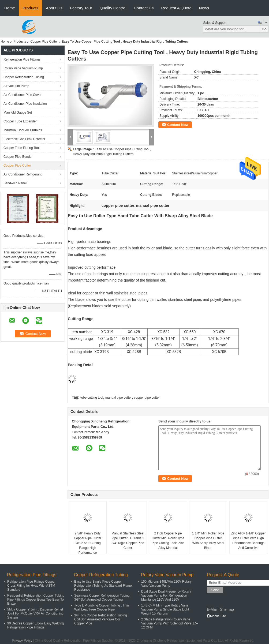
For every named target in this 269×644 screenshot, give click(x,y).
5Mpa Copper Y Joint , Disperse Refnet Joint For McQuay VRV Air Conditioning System (35, 613)
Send (215, 590)
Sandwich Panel (15, 183)
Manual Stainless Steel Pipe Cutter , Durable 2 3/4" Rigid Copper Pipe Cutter (128, 541)
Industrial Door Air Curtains (23, 130)
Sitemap (227, 609)
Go (264, 29)
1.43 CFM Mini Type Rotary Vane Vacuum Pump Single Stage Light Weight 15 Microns (165, 609)
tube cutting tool (92, 398)
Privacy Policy (22, 641)
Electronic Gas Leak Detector (24, 139)
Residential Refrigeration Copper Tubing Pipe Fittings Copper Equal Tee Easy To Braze (36, 600)
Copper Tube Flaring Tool (22, 148)
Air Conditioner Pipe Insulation (25, 104)
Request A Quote (176, 8)
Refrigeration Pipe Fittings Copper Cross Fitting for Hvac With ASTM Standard (31, 586)
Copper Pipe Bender (18, 157)
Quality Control (113, 8)
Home (10, 8)
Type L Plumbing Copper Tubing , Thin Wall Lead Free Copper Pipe (102, 607)
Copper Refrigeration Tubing (24, 77)
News (204, 8)
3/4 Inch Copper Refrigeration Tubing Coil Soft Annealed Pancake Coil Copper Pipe (101, 619)
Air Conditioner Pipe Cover (23, 95)
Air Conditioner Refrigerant (23, 174)
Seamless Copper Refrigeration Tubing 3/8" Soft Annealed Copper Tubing (102, 598)
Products (30, 8)
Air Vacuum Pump (16, 86)
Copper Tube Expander (20, 121)
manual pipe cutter (119, 398)
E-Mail (212, 609)
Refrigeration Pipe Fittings (22, 59)
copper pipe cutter (147, 398)
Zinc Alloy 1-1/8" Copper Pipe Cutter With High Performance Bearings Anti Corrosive (249, 541)
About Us (54, 8)
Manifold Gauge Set (18, 113)
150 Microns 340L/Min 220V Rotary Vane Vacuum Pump (166, 584)
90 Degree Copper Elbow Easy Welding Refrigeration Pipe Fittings (36, 625)
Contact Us (144, 8)
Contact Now (178, 125)
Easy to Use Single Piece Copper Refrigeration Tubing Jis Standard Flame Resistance (103, 586)
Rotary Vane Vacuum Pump (23, 68)
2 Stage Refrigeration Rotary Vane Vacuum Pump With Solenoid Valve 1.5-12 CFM (170, 623)
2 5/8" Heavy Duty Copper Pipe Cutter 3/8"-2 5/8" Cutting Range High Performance (88, 543)
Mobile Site (216, 616)
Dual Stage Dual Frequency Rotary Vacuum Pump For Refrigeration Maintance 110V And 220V (166, 596)
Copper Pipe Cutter (44, 42)
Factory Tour (81, 8)
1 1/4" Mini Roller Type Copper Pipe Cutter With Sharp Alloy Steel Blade (208, 541)
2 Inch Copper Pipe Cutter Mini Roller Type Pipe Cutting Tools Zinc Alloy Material (168, 541)
